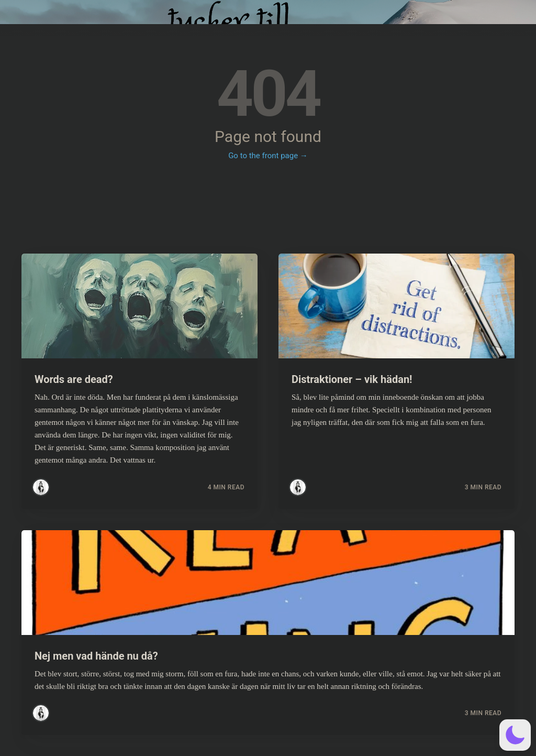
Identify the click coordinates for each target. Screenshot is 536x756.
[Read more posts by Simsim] (41, 487)
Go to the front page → (268, 156)
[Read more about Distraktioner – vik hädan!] (397, 306)
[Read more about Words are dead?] (139, 306)
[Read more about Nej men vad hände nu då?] (268, 583)
